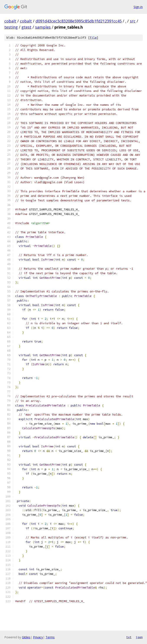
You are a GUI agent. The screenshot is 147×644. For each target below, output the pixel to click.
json (139, 637)
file (93, 38)
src (133, 21)
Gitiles (26, 637)
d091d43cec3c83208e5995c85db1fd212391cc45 (79, 21)
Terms (50, 637)
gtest (26, 27)
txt (129, 637)
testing (11, 27)
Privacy (38, 637)
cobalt (10, 21)
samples (43, 27)
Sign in (138, 7)
